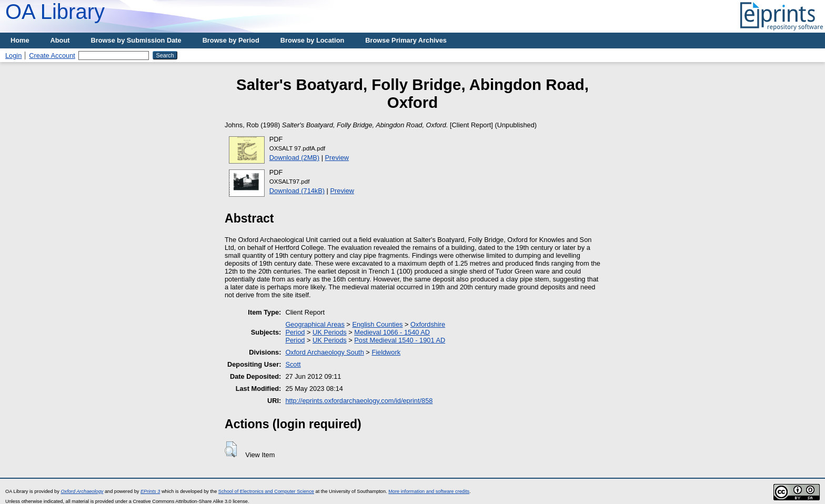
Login (13, 56)
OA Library (55, 12)
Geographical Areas (315, 324)
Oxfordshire (428, 324)
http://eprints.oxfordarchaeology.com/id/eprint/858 (359, 401)
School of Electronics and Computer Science (266, 491)
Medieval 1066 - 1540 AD (392, 332)
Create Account (52, 56)
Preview (337, 158)
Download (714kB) (297, 191)
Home (20, 40)
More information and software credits (429, 491)
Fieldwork (386, 352)
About (60, 40)
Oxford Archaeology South (324, 352)
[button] (231, 449)
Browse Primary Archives (406, 40)
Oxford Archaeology (82, 491)
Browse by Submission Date (136, 40)
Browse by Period (231, 40)
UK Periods (330, 332)
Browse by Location (313, 40)
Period (295, 332)
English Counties (377, 324)
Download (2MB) (294, 158)
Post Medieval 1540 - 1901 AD (400, 340)
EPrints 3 (150, 491)
